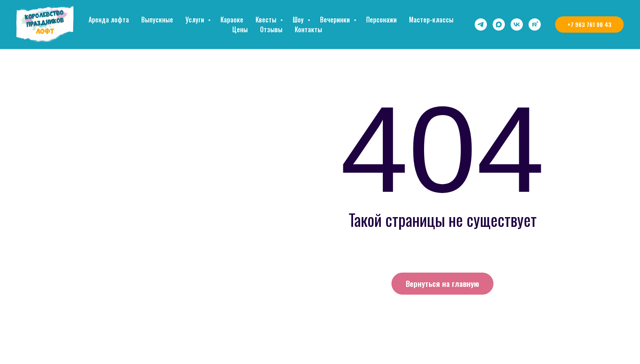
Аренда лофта (109, 20)
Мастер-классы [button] (431, 20)
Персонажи (381, 20)
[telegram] (481, 24)
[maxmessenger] (499, 24)
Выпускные (157, 20)
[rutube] (535, 24)
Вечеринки (336, 20)
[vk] (517, 24)
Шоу (299, 20)
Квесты (267, 20)
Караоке (232, 20)
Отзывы (271, 29)
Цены (240, 29)
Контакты (308, 29)
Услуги (196, 20)
